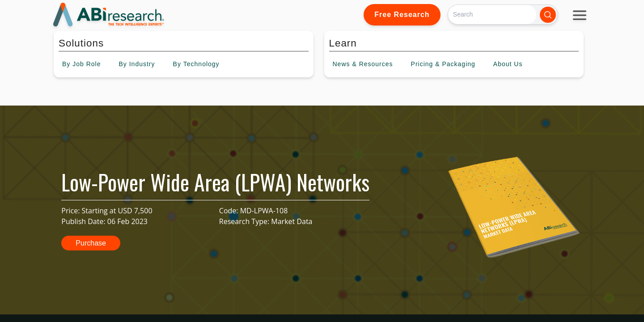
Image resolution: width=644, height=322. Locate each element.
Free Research (402, 15)
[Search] (492, 15)
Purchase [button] (91, 243)
